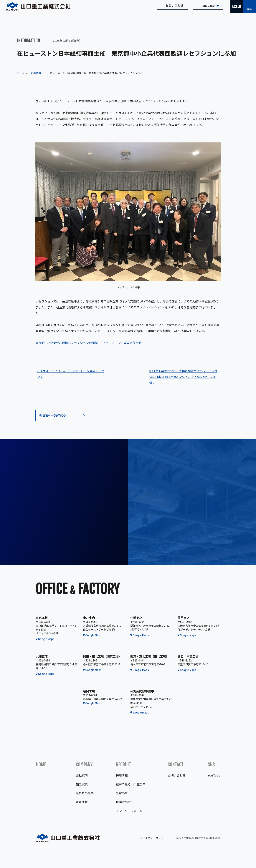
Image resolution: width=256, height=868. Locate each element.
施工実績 (82, 784)
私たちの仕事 (85, 793)
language (197, 8)
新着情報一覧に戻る (53, 415)
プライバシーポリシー (153, 838)
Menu (247, 10)
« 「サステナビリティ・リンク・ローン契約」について (71, 374)
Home (41, 765)
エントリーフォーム (129, 811)
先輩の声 (122, 793)
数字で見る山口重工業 (131, 784)
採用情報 (122, 775)
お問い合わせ (163, 8)
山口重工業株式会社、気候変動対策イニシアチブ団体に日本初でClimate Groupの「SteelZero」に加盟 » (183, 377)
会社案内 (82, 775)
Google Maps (46, 639)
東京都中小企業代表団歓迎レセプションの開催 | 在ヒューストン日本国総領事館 (88, 343)
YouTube (214, 775)
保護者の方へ (125, 802)
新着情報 (82, 802)
